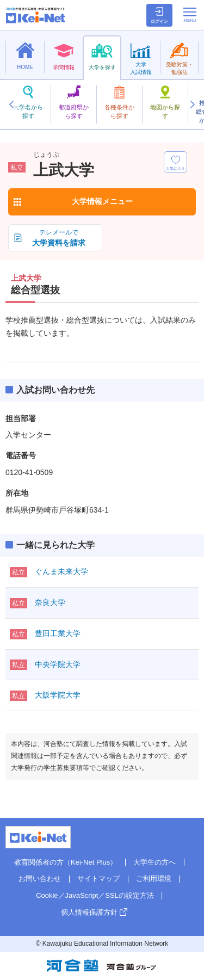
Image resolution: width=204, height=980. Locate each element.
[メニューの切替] (190, 15)
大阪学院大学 (58, 695)
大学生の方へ (154, 862)
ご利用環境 (154, 879)
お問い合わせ (40, 879)
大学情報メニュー (102, 201)
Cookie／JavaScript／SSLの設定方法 (95, 895)
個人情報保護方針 (89, 912)
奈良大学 (50, 602)
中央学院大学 (58, 664)
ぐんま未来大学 (61, 571)
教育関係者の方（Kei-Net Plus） (66, 862)
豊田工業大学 (58, 633)
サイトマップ (98, 879)
